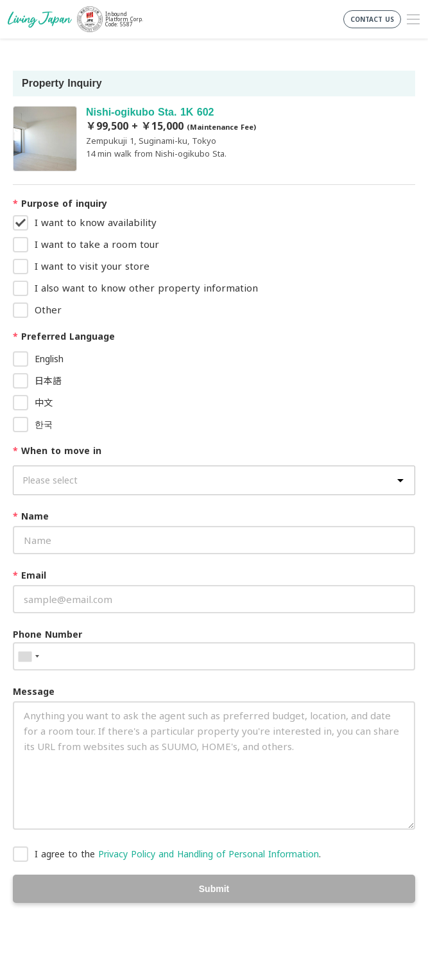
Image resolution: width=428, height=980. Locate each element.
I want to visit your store (92, 266)
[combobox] (28, 656)
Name (31, 516)
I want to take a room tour (97, 244)
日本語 (48, 381)
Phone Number (47, 634)
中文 (44, 402)
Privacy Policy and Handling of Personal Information (209, 854)
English (49, 359)
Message (34, 691)
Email (30, 575)
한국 (44, 424)
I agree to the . (178, 854)
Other (48, 310)
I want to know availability (96, 222)
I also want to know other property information (146, 288)
